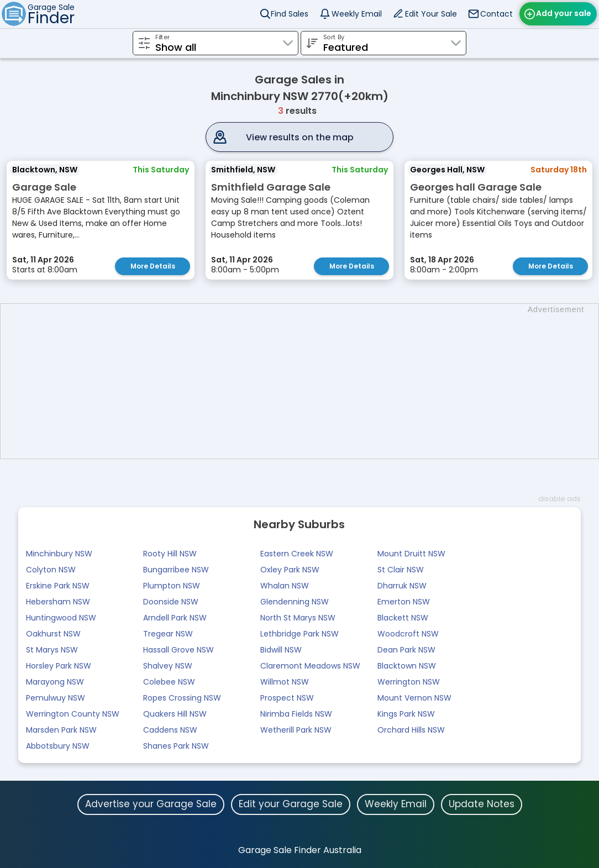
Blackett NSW (403, 618)
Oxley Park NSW (290, 570)
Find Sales (290, 14)
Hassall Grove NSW (178, 650)
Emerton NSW (404, 602)
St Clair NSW (401, 570)
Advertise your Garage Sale (151, 804)
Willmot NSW (285, 682)
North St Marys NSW (298, 618)
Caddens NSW (170, 730)
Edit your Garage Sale (291, 804)
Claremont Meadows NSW (310, 666)
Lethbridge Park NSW (299, 634)
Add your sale (564, 13)
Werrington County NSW (73, 714)
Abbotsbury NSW (58, 746)
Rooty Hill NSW (170, 554)
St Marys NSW (52, 650)
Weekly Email (357, 14)
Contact (496, 14)
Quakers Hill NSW (175, 714)
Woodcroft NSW (408, 634)
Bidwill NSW (281, 650)
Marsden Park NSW (61, 730)
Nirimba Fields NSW (296, 714)
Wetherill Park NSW (296, 730)
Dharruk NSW (402, 586)
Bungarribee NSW (176, 570)
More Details (153, 266)
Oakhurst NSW (53, 634)
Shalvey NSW (168, 666)
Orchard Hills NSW (411, 730)
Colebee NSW (169, 682)
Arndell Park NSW (175, 618)
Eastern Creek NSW (297, 554)
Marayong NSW (55, 682)
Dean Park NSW (406, 650)
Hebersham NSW (58, 602)
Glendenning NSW (295, 602)
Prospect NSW (287, 698)
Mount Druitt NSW (411, 554)
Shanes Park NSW (176, 746)
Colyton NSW (51, 570)
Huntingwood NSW (61, 618)
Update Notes (482, 804)
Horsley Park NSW (59, 666)
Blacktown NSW (407, 666)
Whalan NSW (285, 586)
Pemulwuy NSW (56, 698)
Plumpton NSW (172, 586)
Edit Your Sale (431, 14)
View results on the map (300, 137)
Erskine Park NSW (58, 586)
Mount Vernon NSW (414, 698)
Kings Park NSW (406, 714)
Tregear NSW (168, 634)
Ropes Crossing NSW (182, 698)
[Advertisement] (305, 381)
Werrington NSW (409, 682)
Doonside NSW (171, 602)
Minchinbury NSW (59, 554)
